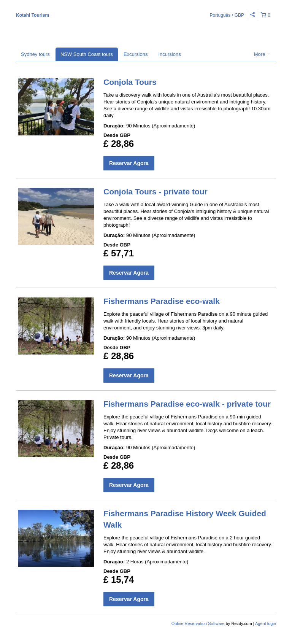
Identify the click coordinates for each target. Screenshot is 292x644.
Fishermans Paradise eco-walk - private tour (187, 404)
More (262, 54)
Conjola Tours (130, 82)
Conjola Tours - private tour (156, 192)
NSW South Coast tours (87, 54)
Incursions (169, 54)
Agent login (266, 623)
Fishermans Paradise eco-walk (162, 301)
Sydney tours (35, 54)
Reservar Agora (129, 163)
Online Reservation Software (198, 623)
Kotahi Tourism (33, 15)
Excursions (136, 54)
